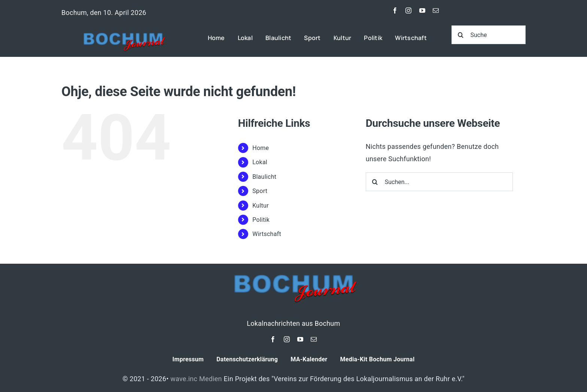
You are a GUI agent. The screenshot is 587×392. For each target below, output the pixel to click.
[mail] (436, 10)
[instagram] (408, 10)
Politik (261, 220)
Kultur (261, 206)
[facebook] (395, 10)
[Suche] (489, 35)
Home (261, 148)
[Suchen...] (439, 182)
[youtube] (422, 10)
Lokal (260, 162)
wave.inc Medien (196, 379)
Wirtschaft (267, 234)
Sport (260, 191)
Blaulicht (264, 177)
